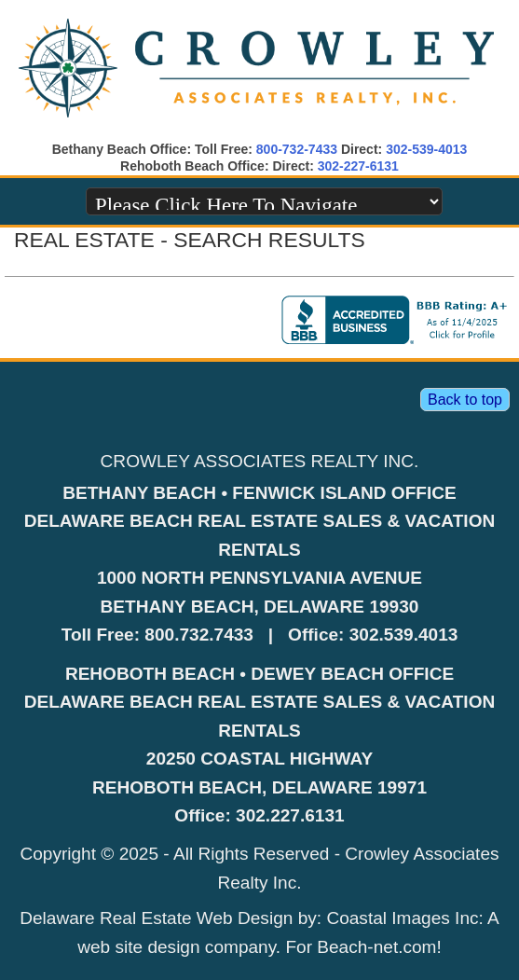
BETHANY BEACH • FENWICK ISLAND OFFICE (259, 493)
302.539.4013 (404, 635)
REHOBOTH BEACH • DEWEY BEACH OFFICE (259, 674)
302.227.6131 (290, 815)
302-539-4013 (426, 149)
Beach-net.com (376, 947)
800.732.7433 (199, 635)
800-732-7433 (297, 149)
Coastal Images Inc (402, 918)
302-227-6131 (358, 166)
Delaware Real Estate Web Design (156, 918)
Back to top (465, 400)
